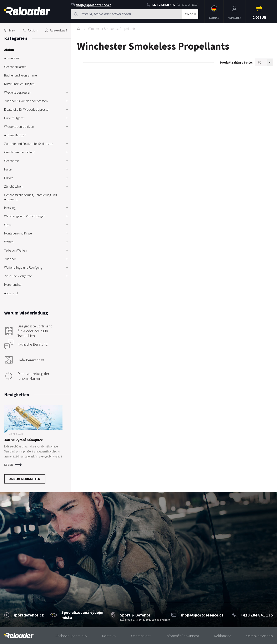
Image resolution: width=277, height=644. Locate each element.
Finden (190, 14)
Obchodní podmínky (71, 636)
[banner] (19, 636)
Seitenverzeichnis (260, 636)
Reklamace (223, 636)
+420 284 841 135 (161, 5)
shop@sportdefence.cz (91, 5)
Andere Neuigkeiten (25, 479)
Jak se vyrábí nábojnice (24, 440)
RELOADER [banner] (27, 11)
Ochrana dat (141, 636)
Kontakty (109, 636)
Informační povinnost (182, 636)
